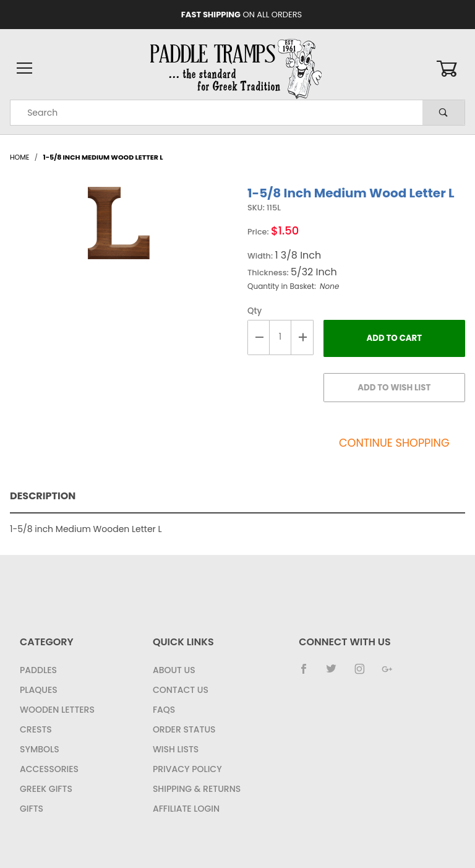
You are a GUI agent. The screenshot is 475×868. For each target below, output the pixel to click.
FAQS (164, 710)
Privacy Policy (187, 769)
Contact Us (181, 690)
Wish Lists (176, 749)
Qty (255, 311)
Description (43, 496)
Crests (36, 729)
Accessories (49, 769)
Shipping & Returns (197, 789)
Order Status (184, 729)
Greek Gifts (46, 789)
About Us (174, 670)
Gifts (32, 809)
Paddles (38, 670)
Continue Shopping (394, 443)
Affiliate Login (186, 809)
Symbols (40, 749)
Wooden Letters (57, 710)
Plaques (39, 690)
